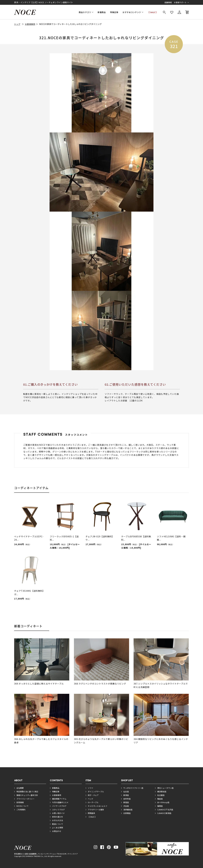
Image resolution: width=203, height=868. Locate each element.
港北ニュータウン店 (165, 788)
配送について (58, 824)
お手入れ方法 (58, 820)
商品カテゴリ (85, 12)
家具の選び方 (58, 817)
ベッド (91, 799)
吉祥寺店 (127, 799)
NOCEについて (22, 806)
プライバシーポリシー (25, 799)
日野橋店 (127, 813)
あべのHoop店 (163, 802)
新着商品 (102, 12)
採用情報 (20, 802)
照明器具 (91, 813)
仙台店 (126, 791)
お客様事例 (30, 24)
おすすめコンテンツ (132, 12)
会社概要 (20, 788)
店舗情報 (168, 2)
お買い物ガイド (58, 813)
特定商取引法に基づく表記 (27, 791)
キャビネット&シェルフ (98, 806)
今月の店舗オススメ (60, 802)
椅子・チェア (93, 795)
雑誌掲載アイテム (59, 799)
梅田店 (160, 799)
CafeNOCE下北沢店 (165, 810)
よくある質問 (58, 828)
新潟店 (126, 795)
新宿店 (126, 802)
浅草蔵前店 (128, 810)
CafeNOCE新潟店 (164, 813)
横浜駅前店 (162, 791)
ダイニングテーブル (96, 791)
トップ (17, 24)
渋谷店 (126, 806)
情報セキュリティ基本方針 (27, 795)
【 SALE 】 (153, 12)
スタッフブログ (58, 810)
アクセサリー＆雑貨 (96, 810)
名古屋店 (161, 795)
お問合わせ (57, 831)
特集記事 (114, 12)
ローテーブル (93, 802)
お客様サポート (180, 2)
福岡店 (160, 806)
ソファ (91, 788)
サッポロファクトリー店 (133, 788)
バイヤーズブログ (59, 806)
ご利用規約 (21, 810)
